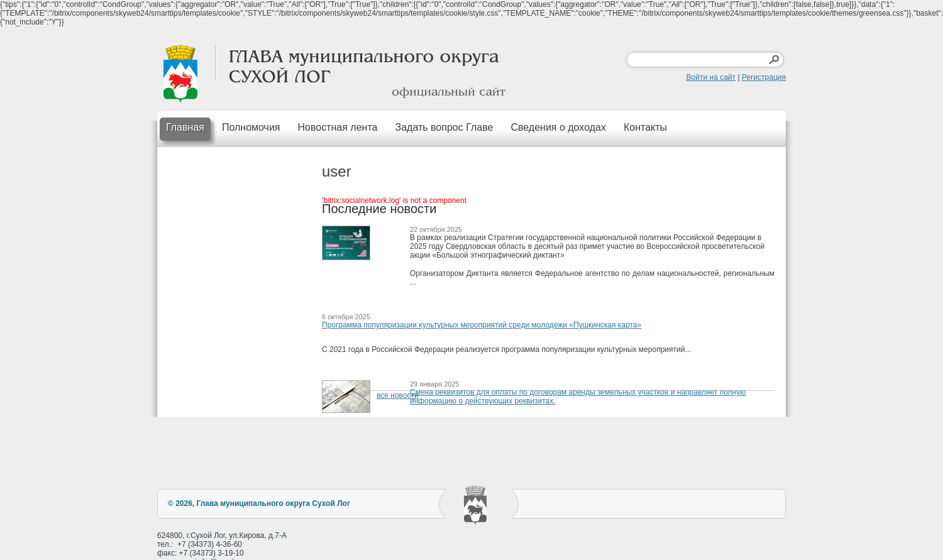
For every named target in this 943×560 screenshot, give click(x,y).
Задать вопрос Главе (444, 127)
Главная (185, 127)
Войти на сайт (711, 77)
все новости (398, 395)
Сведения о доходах (558, 127)
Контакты (645, 127)
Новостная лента (338, 127)
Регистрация (764, 77)
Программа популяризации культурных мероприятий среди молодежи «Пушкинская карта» (482, 325)
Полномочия (251, 127)
